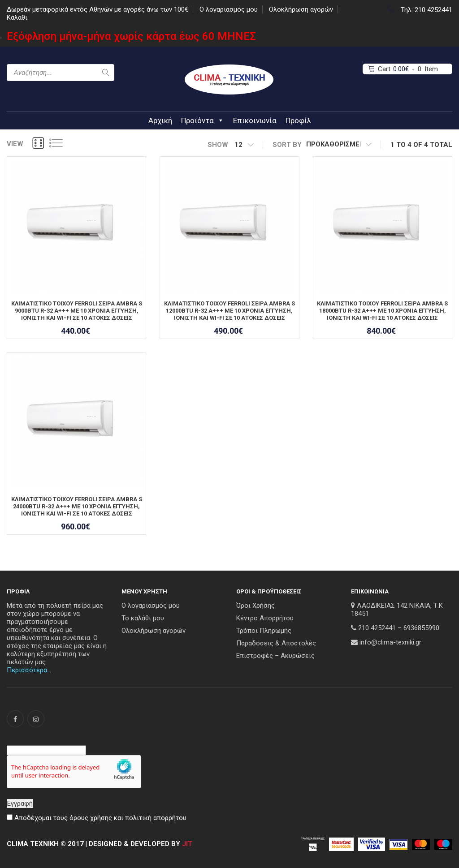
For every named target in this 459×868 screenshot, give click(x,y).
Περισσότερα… (29, 670)
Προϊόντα (203, 120)
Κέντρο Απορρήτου (265, 618)
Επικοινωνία (255, 120)
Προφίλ (298, 120)
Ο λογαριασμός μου (229, 9)
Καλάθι (17, 17)
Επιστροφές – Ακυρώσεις (275, 656)
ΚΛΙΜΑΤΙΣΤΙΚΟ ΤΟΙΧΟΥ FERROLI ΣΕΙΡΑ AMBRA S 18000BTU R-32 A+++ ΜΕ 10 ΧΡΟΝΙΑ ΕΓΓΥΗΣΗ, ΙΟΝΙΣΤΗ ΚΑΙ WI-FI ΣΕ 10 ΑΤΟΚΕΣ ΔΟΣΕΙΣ (382, 311)
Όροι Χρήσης (255, 606)
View (15, 144)
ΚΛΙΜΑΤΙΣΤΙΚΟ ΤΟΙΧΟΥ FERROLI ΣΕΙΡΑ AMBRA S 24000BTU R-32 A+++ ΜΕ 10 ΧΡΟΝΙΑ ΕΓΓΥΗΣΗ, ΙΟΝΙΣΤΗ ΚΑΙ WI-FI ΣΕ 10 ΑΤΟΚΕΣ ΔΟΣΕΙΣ (77, 506)
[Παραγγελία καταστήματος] (339, 144)
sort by (287, 145)
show (218, 145)
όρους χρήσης (91, 818)
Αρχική (160, 120)
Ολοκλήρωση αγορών (301, 9)
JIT (187, 844)
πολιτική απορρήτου (156, 818)
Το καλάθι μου (143, 618)
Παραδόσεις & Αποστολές (276, 643)
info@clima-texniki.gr (390, 642)
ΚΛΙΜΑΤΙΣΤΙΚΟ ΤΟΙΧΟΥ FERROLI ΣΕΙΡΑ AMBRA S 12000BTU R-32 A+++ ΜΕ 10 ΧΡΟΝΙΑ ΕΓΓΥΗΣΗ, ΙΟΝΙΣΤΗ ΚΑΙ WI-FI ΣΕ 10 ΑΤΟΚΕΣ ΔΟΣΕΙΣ (229, 311)
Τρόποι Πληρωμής (264, 631)
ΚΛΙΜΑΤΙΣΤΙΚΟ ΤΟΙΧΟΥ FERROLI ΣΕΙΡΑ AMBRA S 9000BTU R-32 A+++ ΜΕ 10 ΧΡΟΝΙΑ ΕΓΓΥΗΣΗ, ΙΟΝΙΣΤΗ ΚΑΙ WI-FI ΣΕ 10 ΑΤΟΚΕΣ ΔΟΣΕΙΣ (77, 311)
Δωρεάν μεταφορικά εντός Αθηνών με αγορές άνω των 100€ (97, 9)
